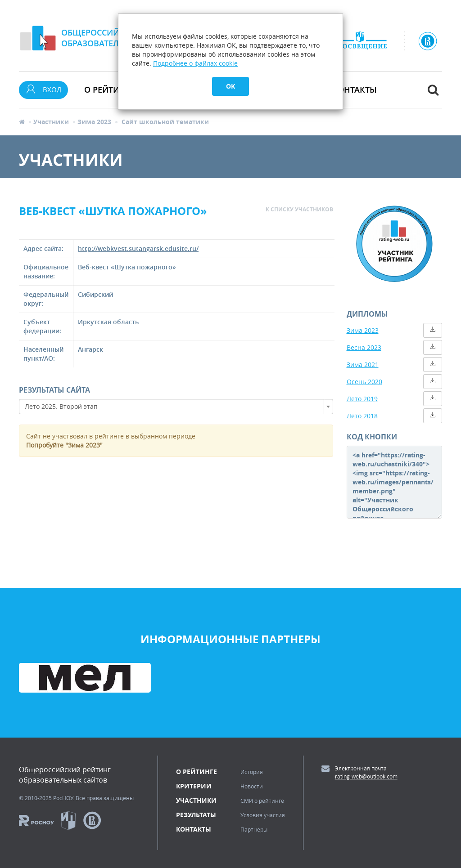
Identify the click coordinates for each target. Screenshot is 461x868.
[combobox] (176, 407)
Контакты (355, 89)
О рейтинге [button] (109, 89)
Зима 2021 (363, 365)
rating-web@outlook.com (366, 776)
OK (230, 86)
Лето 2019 (362, 399)
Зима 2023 (94, 122)
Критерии (194, 786)
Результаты (196, 815)
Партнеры (254, 829)
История (252, 772)
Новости (252, 786)
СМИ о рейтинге (262, 801)
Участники (51, 122)
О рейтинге (197, 772)
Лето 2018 (362, 416)
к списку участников (299, 209)
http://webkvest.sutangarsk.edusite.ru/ (138, 248)
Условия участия (263, 815)
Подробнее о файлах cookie (195, 63)
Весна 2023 (364, 347)
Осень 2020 (364, 382)
